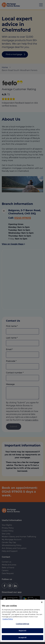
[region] (22, 621)
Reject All (22, 631)
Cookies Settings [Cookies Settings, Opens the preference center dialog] (22, 624)
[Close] (42, 602)
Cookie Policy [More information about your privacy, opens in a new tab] (8, 619)
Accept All (22, 637)
